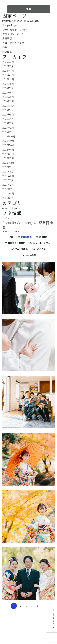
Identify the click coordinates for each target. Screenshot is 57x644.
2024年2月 (8, 101)
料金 (5, 47)
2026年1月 (8, 66)
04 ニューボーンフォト (41, 243)
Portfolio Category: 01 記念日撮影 (21, 21)
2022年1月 (8, 167)
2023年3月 (8, 123)
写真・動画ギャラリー (14, 43)
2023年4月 (8, 119)
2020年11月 (9, 189)
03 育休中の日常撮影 (15, 243)
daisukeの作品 (28, 255)
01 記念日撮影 (25, 237)
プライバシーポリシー (14, 34)
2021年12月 (8, 172)
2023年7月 (8, 110)
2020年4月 (8, 193)
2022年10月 (9, 137)
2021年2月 (8, 185)
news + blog (9, 208)
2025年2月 (8, 79)
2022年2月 (8, 163)
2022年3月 (8, 158)
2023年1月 (8, 132)
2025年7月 (8, 71)
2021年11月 (8, 176)
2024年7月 (8, 88)
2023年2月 (8, 128)
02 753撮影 (42, 237)
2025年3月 (8, 75)
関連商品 (7, 52)
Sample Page (10, 25)
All (12, 237)
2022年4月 (8, 154)
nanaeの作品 (39, 249)
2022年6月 (8, 145)
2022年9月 (8, 141)
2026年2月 (8, 62)
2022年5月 (8, 150)
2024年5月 (8, 97)
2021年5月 (8, 180)
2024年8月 (8, 84)
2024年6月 (8, 93)
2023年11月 (8, 106)
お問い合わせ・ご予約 (14, 30)
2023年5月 (8, 115)
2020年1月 (8, 198)
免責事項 (7, 38)
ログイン (7, 218)
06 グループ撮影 (20, 249)
